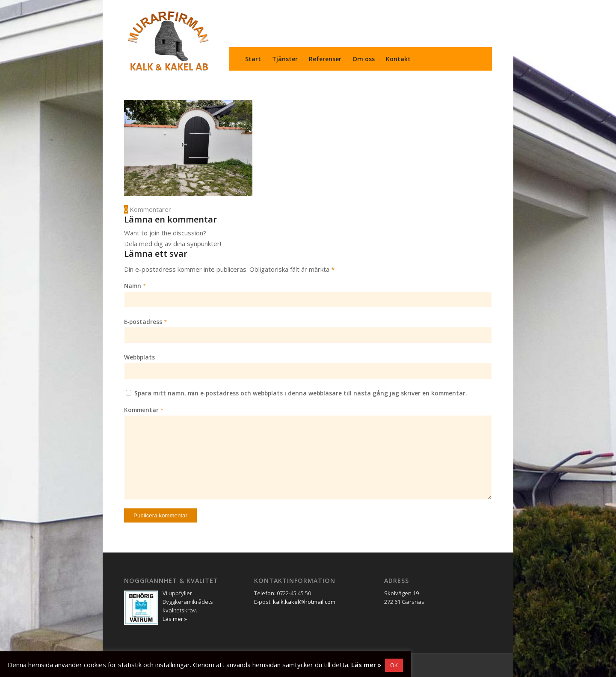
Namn (135, 286)
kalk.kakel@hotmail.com (304, 602)
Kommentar (144, 410)
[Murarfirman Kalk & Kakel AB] (168, 41)
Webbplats (139, 357)
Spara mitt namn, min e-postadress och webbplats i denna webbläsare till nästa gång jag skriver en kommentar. (301, 393)
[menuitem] (253, 59)
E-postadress (145, 322)
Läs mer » (366, 665)
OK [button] (394, 665)
